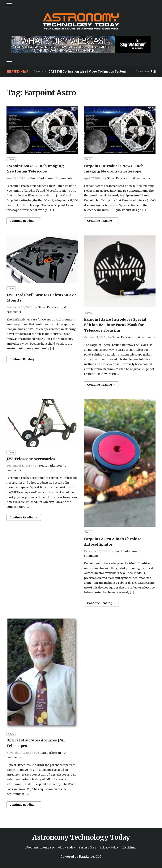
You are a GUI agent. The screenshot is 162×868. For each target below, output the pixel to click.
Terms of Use (87, 848)
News (11, 159)
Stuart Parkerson (41, 178)
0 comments (64, 178)
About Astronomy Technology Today (50, 848)
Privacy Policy (109, 848)
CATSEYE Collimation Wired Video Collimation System (87, 72)
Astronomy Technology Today (81, 837)
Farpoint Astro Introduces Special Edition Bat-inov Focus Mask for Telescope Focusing (115, 325)
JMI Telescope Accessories (31, 459)
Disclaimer (129, 848)
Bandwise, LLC (90, 857)
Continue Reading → (24, 221)
